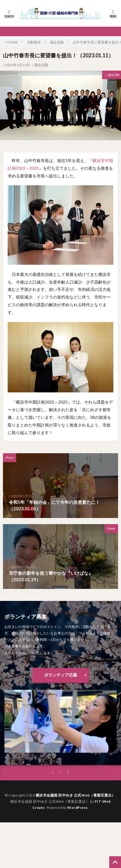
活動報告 (34, 42)
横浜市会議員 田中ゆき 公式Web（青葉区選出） (76, 795)
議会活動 (57, 42)
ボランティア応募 (61, 675)
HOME (13, 42)
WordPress (77, 808)
